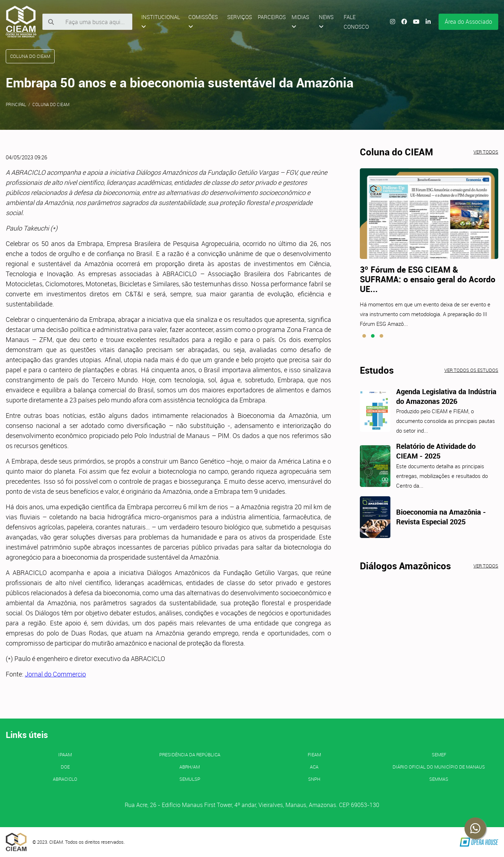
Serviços (240, 17)
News (326, 21)
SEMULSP (190, 779)
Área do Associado (468, 22)
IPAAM (65, 755)
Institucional (161, 21)
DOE (65, 767)
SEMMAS (439, 779)
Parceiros (272, 17)
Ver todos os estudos (471, 370)
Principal (16, 104)
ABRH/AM (190, 767)
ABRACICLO (65, 779)
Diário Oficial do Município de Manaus (439, 767)
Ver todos (486, 152)
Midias (300, 21)
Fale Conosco (356, 22)
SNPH (314, 779)
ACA (314, 767)
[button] (364, 336)
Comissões (203, 21)
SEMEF (439, 755)
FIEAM (314, 755)
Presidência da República (190, 755)
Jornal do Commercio (55, 674)
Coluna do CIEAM (51, 104)
